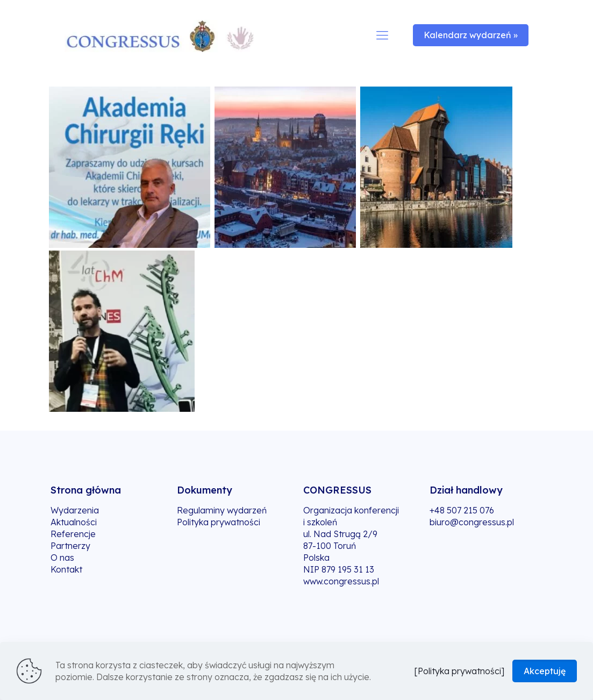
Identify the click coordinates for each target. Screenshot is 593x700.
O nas (62, 558)
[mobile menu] (382, 35)
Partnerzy (70, 546)
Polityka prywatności (219, 522)
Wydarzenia (75, 510)
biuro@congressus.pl (472, 522)
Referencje (73, 534)
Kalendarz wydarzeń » (471, 35)
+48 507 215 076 (462, 510)
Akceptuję (545, 671)
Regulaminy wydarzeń (222, 510)
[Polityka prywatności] (459, 671)
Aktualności (74, 522)
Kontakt (66, 569)
